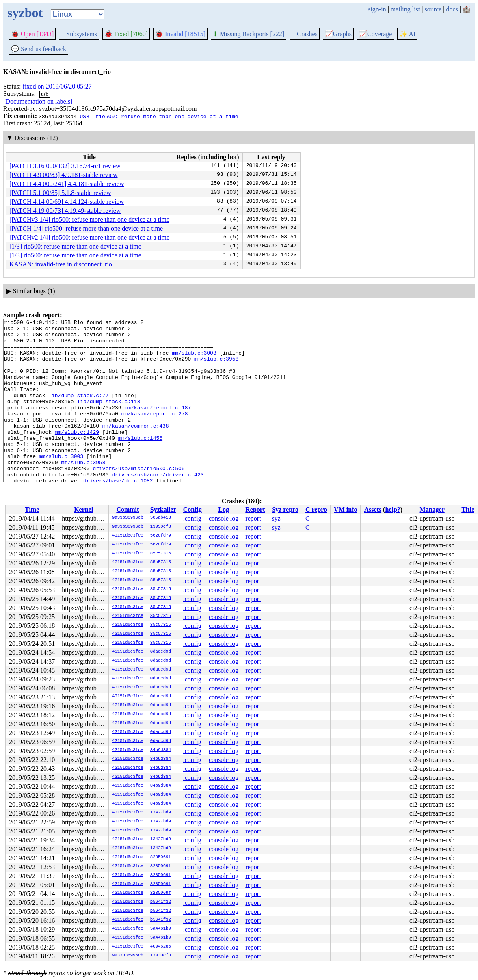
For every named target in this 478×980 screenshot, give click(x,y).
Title (468, 509)
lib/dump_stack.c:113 (108, 418)
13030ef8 (161, 527)
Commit (128, 509)
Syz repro (285, 509)
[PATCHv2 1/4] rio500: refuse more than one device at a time (89, 237)
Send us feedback (39, 49)
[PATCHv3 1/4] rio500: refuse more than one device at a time (89, 220)
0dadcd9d (161, 652)
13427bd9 (161, 813)
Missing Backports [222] (249, 34)
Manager (432, 509)
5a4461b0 (161, 929)
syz (276, 518)
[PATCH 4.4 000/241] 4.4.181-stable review (67, 184)
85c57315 (161, 554)
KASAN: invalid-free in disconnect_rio (61, 264)
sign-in (377, 9)
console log (224, 518)
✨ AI (407, 34)
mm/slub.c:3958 (216, 367)
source (433, 9)
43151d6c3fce (128, 536)
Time (32, 509)
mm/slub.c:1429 (77, 455)
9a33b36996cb (128, 518)
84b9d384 (161, 750)
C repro (316, 509)
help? (393, 509)
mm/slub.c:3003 (194, 360)
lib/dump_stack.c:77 (78, 411)
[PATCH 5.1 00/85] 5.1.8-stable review (60, 193)
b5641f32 (161, 902)
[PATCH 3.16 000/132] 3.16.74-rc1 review (65, 166)
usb (45, 94)
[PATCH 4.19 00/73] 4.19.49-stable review (65, 211)
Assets (373, 509)
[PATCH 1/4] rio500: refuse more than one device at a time (86, 228)
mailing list (405, 9)
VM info (345, 509)
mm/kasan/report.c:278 (155, 433)
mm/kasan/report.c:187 (158, 426)
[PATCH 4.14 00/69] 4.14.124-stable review (67, 202)
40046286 (161, 947)
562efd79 (161, 536)
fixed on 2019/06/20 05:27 (57, 86)
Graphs (338, 34)
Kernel (83, 509)
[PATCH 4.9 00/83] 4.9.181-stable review (64, 175)
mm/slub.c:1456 (140, 462)
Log (224, 509)
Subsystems (79, 34)
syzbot (25, 13)
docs (452, 9)
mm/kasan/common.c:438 (136, 448)
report (253, 518)
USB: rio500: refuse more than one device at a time (159, 116)
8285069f (161, 857)
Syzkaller (163, 509)
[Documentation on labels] (38, 101)
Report (255, 509)
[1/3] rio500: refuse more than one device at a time (75, 246)
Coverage (375, 34)
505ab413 (161, 518)
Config (192, 509)
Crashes (305, 34)
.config (192, 518)
